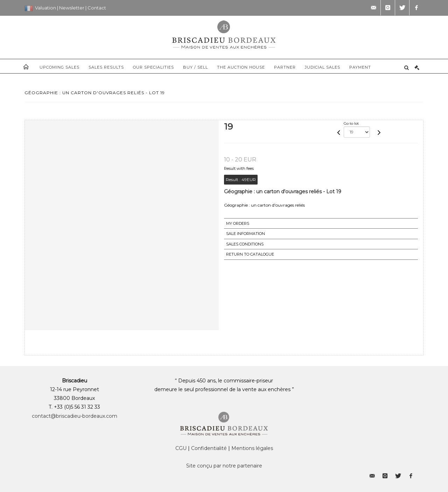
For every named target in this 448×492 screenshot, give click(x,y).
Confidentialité (209, 448)
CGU (181, 448)
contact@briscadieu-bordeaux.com (75, 416)
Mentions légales (252, 448)
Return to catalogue (250, 254)
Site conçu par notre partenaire (224, 466)
